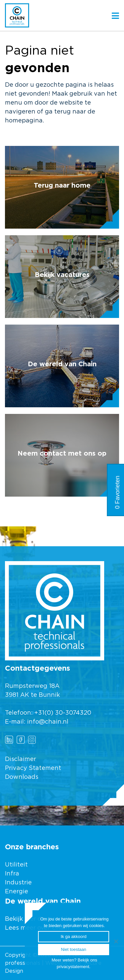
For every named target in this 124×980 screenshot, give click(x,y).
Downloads (22, 777)
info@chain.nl (48, 722)
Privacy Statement (33, 768)
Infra (12, 874)
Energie (17, 892)
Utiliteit (16, 865)
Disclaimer (21, 759)
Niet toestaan (74, 949)
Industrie (19, 883)
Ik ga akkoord (73, 936)
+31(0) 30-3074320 (63, 713)
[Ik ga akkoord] (116, 941)
